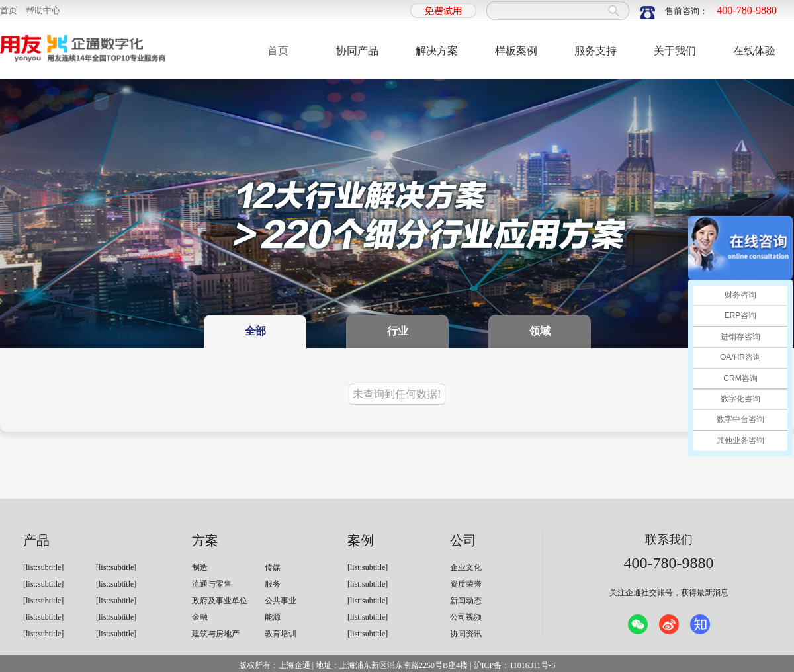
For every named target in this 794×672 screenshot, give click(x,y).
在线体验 (754, 51)
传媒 (273, 567)
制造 (200, 567)
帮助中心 (43, 10)
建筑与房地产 (216, 634)
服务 (273, 584)
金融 (200, 617)
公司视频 (466, 617)
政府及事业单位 (220, 601)
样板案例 (516, 51)
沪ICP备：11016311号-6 (515, 665)
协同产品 (357, 51)
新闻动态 (466, 601)
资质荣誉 (466, 584)
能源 (273, 617)
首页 (9, 10)
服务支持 (595, 51)
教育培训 (281, 634)
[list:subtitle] (43, 567)
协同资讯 (466, 634)
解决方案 (437, 51)
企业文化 (466, 567)
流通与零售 (212, 584)
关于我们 (675, 51)
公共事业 (281, 601)
